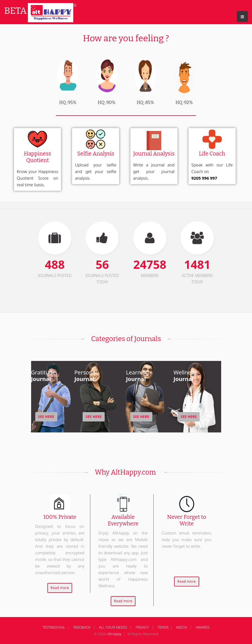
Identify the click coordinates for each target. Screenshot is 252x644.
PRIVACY (142, 627)
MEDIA (182, 627)
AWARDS (203, 627)
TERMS (163, 627)
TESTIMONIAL (54, 627)
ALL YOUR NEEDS (113, 627)
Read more (60, 588)
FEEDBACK (82, 627)
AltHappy (114, 634)
